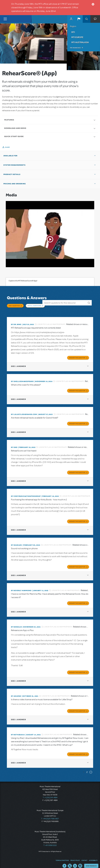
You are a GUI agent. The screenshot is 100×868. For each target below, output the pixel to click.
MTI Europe (77, 37)
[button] (79, 19)
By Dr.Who (16, 320)
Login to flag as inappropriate (51, 320)
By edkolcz (16, 623)
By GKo (14, 443)
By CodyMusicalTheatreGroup (26, 492)
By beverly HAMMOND (21, 586)
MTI (73, 32)
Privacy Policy (75, 856)
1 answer (18, 362)
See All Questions (34, 306)
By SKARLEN (16, 541)
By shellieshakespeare (22, 377)
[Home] (15, 19)
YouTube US (75, 862)
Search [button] (87, 19)
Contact (84, 856)
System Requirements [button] (14, 165)
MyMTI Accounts (71, 19)
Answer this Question (77, 354)
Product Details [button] (12, 174)
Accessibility (93, 856)
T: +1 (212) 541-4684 (50, 793)
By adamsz (16, 692)
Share (7, 147)
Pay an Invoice (75, 48)
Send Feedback (91, 862)
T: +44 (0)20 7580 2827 (50, 815)
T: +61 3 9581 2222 (50, 841)
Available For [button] (10, 156)
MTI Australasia (80, 42)
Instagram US (80, 862)
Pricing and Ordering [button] (15, 184)
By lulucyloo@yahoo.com (24, 410)
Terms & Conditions (62, 856)
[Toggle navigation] (5, 19)
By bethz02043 (18, 731)
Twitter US (70, 862)
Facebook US (65, 862)
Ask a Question (14, 306)
